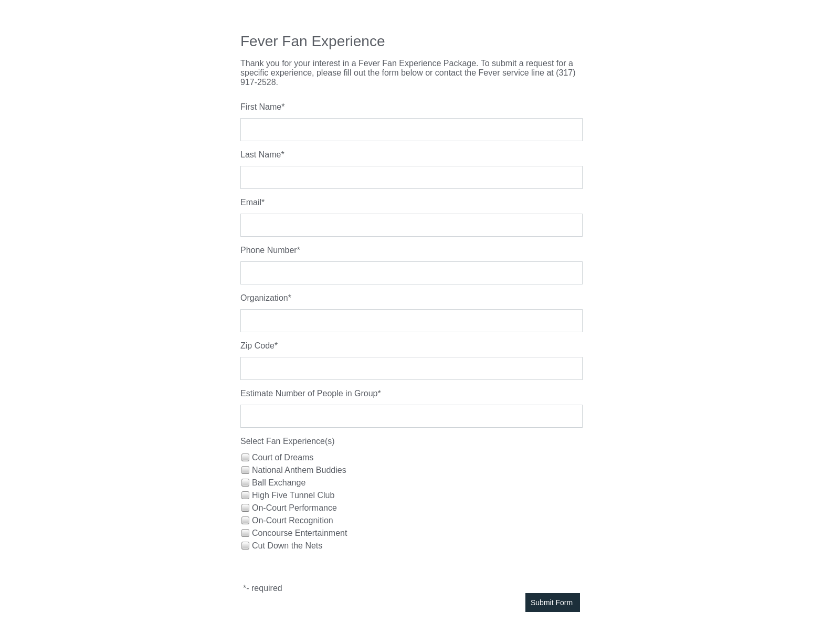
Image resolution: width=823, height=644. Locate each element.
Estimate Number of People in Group (309, 393)
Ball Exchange (279, 483)
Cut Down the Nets (287, 546)
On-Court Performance (294, 508)
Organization (264, 298)
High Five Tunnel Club (293, 495)
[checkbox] (245, 457)
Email (251, 202)
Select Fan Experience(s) (288, 441)
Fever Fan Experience (313, 41)
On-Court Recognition (293, 520)
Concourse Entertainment (299, 533)
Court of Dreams (283, 457)
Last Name (261, 155)
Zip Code (257, 346)
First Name (261, 107)
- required (264, 588)
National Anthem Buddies (299, 470)
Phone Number (269, 250)
